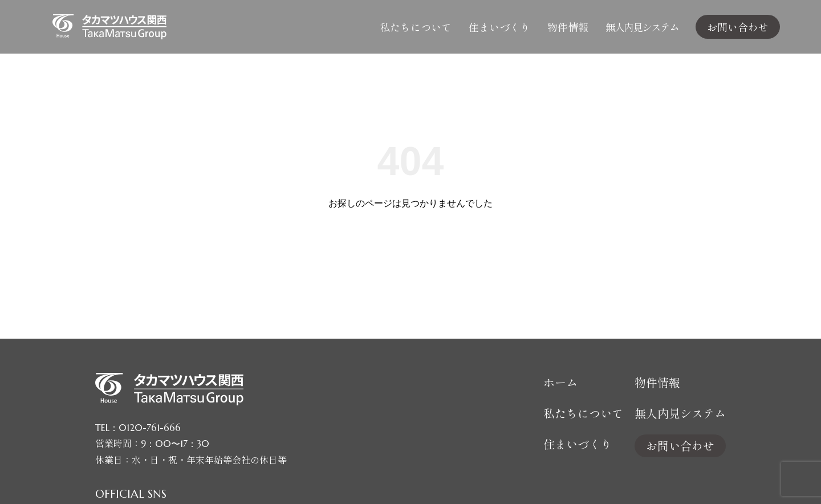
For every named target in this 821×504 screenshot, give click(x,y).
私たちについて (416, 27)
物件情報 (568, 27)
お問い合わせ (738, 27)
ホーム (560, 382)
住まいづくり (499, 27)
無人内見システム (642, 27)
